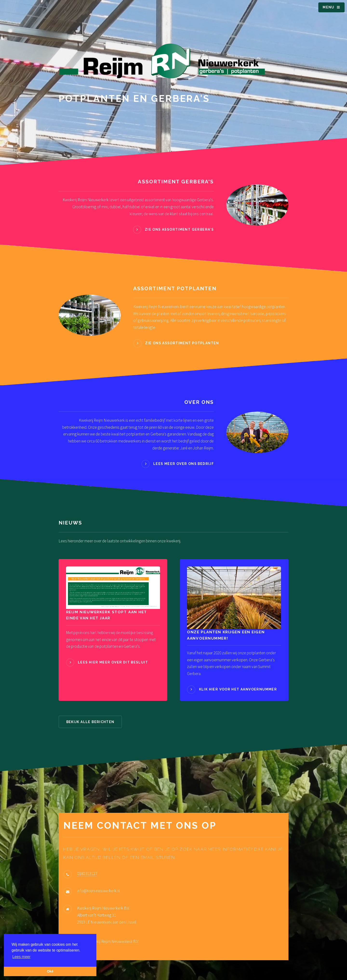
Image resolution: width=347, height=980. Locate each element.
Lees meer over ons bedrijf (184, 464)
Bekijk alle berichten (90, 722)
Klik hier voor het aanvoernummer (238, 689)
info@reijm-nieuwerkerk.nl (99, 891)
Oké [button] (50, 971)
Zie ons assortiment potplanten (182, 343)
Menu (329, 7)
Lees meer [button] (21, 957)
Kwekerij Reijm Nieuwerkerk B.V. (113, 941)
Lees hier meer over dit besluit (113, 662)
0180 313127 (87, 874)
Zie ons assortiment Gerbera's (179, 229)
